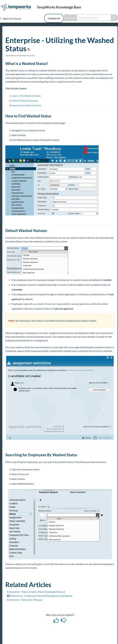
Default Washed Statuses (25, 100)
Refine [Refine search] (71, 18)
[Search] (114, 18)
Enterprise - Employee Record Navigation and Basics (40, 596)
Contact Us (54, 18)
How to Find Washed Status (26, 96)
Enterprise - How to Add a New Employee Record (36, 592)
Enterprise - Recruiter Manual (25, 600)
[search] (94, 18)
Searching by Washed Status (26, 105)
